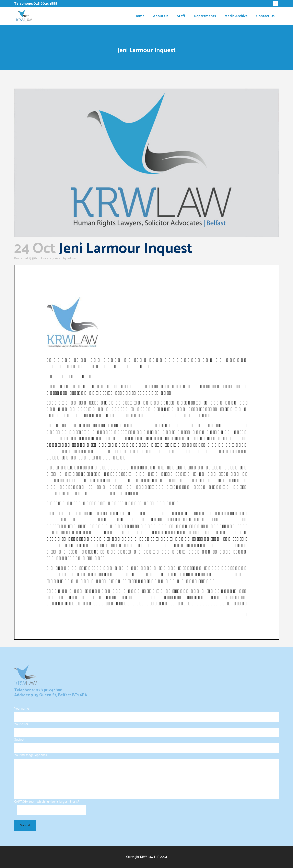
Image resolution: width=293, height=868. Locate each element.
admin (72, 258)
